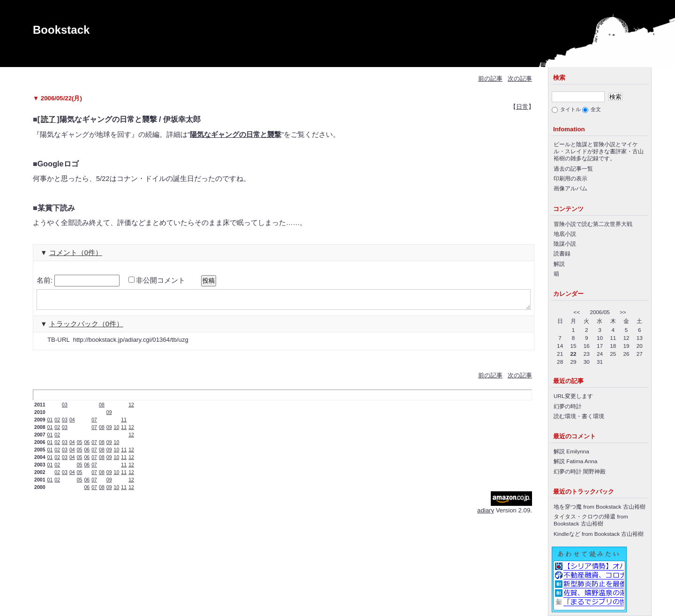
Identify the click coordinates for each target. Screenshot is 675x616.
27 (640, 354)
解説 (559, 264)
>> (623, 312)
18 (613, 346)
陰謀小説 (565, 244)
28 (560, 362)
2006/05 (600, 312)
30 (587, 362)
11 (124, 424)
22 (573, 354)
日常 (522, 107)
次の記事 (520, 79)
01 (50, 424)
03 (65, 409)
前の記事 (490, 79)
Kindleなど (567, 534)
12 (131, 409)
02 (57, 424)
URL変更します (573, 396)
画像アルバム (570, 188)
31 (600, 362)
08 (102, 409)
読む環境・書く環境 (579, 416)
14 (560, 346)
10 (117, 431)
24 (600, 354)
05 (80, 446)
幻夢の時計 (568, 406)
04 (72, 424)
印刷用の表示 (570, 178)
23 (587, 354)
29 (573, 362)
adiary (486, 515)
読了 (48, 119)
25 (613, 354)
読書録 (562, 253)
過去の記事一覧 (573, 169)
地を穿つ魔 (568, 507)
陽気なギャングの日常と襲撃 (236, 135)
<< (577, 312)
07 (94, 424)
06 (87, 446)
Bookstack (61, 30)
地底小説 (565, 234)
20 (640, 346)
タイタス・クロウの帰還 (585, 516)
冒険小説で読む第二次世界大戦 (593, 224)
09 (109, 416)
